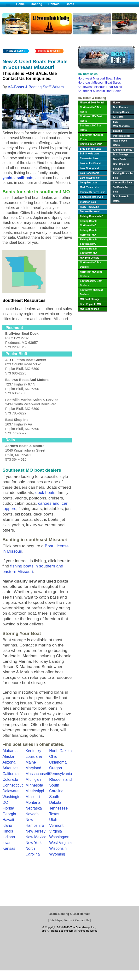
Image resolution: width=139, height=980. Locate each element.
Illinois (8, 831)
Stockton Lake (88, 202)
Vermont (56, 825)
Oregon (55, 768)
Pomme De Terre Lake (93, 192)
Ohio (53, 756)
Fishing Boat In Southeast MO (89, 242)
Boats (70, 4)
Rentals (54, 4)
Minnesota (34, 785)
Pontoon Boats (122, 136)
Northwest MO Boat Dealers (91, 265)
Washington (59, 837)
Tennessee (58, 808)
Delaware (11, 791)
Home (20, 4)
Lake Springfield (89, 168)
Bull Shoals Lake (90, 154)
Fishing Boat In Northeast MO (89, 232)
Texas (54, 814)
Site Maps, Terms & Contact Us (70, 920)
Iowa (6, 843)
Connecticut (13, 785)
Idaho (7, 825)
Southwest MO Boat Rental (91, 137)
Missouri (33, 797)
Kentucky (33, 751)
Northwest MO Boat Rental (91, 110)
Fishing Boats (121, 112)
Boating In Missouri (91, 144)
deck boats (45, 493)
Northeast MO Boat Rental (91, 119)
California (11, 774)
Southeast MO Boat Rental (91, 128)
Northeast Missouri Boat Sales (99, 82)
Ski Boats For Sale (121, 190)
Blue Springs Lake (91, 149)
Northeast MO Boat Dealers (91, 274)
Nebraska (34, 808)
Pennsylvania (61, 774)
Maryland (33, 768)
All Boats (118, 117)
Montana (33, 802)
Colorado (10, 779)
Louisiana (34, 756)
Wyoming (57, 854)
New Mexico (36, 837)
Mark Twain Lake (90, 187)
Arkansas (10, 768)
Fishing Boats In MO (92, 216)
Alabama (10, 751)
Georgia (9, 814)
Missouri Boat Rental (92, 103)
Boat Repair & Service (121, 166)
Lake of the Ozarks (91, 163)
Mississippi (35, 791)
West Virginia (60, 843)
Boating (37, 4)
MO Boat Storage (90, 299)
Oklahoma (58, 762)
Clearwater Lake (89, 158)
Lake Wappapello (90, 178)
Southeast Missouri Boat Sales (100, 91)
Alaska (8, 756)
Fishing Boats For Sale (123, 176)
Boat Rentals (120, 107)
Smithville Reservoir (92, 197)
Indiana (9, 837)
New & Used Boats (120, 143)
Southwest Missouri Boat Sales (100, 87)
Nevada (32, 814)
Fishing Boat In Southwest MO (89, 251)
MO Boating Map (90, 309)
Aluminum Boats (122, 150)
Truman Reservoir (90, 212)
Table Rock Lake (90, 207)
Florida (8, 808)
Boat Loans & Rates (121, 199)
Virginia (55, 831)
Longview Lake (89, 183)
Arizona (9, 762)
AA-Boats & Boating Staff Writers (36, 87)
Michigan (33, 779)
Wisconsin (58, 848)
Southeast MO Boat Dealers (91, 283)
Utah (53, 820)
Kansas (9, 848)
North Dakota (60, 751)
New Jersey (35, 831)
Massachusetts (38, 774)
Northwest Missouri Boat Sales (100, 78)
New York (34, 843)
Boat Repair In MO (90, 304)
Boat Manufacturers (121, 124)
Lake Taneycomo (90, 173)
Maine (31, 762)
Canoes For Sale (122, 183)
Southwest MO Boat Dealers (91, 292)
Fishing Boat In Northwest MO (89, 223)
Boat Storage (120, 155)
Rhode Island (60, 779)
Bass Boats (119, 159)
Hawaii (8, 820)
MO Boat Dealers (90, 258)
